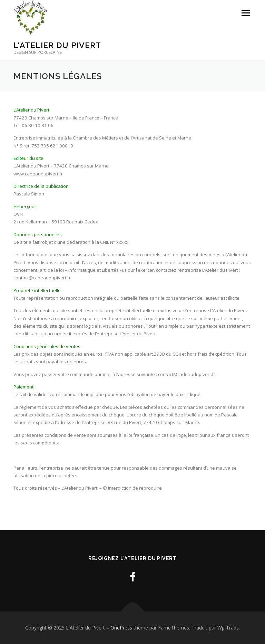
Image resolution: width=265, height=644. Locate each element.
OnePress (121, 628)
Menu (246, 13)
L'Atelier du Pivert (57, 45)
